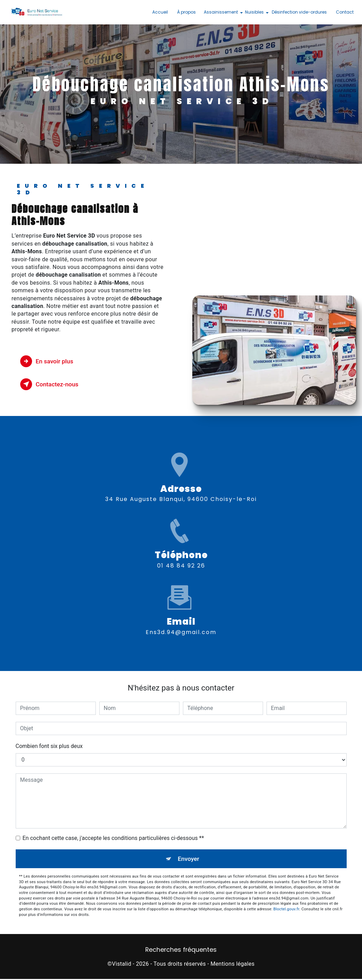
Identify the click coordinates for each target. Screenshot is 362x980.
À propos (185, 12)
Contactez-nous (54, 384)
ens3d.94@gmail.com (181, 605)
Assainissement (219, 12)
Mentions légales (232, 964)
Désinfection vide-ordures (298, 12)
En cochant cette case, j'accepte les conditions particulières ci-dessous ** (113, 838)
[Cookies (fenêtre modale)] (2, 976)
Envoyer (189, 859)
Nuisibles (253, 12)
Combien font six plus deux (49, 746)
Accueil (158, 12)
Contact (343, 12)
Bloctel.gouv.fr (286, 910)
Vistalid (122, 964)
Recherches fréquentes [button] (181, 951)
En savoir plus (51, 361)
